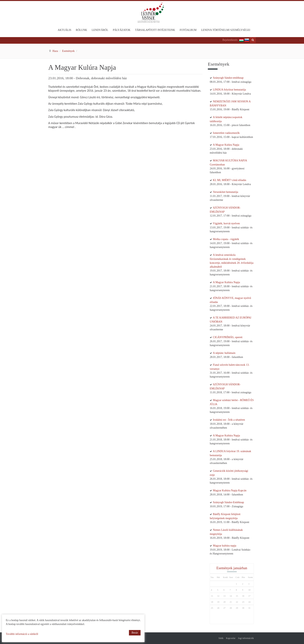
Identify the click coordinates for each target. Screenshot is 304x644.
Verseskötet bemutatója (225, 192)
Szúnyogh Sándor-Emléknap (228, 502)
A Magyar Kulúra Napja (226, 145)
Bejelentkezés (230, 40)
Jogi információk (246, 638)
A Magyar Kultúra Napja (226, 282)
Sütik (221, 638)
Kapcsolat (231, 638)
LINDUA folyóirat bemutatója (229, 90)
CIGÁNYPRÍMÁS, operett (228, 337)
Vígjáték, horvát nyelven (226, 223)
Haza (56, 51)
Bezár (135, 633)
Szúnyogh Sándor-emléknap (228, 78)
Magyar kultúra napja (225, 546)
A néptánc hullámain (224, 353)
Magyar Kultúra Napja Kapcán (230, 490)
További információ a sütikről (22, 634)
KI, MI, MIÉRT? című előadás (230, 180)
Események (69, 51)
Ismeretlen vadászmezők (226, 133)
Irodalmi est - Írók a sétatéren (229, 420)
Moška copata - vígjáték (226, 239)
